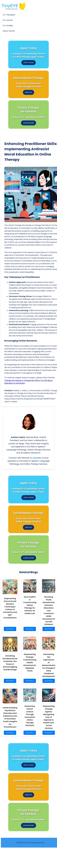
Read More (11, 629)
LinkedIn (37, 458)
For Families (8, 26)
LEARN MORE (28, 123)
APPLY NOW (29, 63)
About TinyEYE (9, 31)
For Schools (8, 20)
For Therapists (9, 15)
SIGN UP (28, 92)
